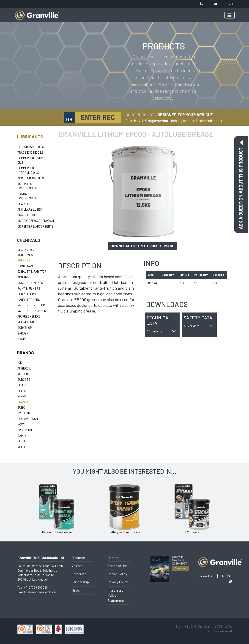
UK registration (155, 121)
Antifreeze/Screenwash (36, 221)
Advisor (77, 566)
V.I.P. (232, 4)
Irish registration (183, 121)
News (76, 590)
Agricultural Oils (31, 178)
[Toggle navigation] (230, 15)
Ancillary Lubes (30, 209)
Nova (21, 424)
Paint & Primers (29, 288)
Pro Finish (25, 430)
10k (20, 363)
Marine (22, 339)
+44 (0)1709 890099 (35, 587)
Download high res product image (142, 246)
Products (78, 558)
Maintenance (27, 266)
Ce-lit (22, 385)
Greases (24, 260)
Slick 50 (23, 441)
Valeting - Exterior (32, 311)
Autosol (23, 374)
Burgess (24, 380)
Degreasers (27, 294)
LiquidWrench (28, 419)
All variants (161, 331)
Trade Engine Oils (30, 152)
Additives (24, 277)
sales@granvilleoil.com (41, 592)
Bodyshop (25, 328)
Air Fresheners (29, 316)
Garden (23, 333)
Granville (25, 402)
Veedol (23, 447)
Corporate (79, 574)
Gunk (21, 408)
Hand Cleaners (29, 300)
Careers (114, 558)
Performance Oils (31, 147)
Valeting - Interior (31, 305)
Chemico (23, 391)
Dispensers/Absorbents (35, 226)
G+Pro (22, 396)
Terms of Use (118, 566)
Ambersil (24, 368)
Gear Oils (24, 204)
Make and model (210, 121)
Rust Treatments (30, 283)
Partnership (80, 582)
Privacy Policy (118, 582)
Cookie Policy (117, 574)
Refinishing (26, 322)
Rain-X (22, 436)
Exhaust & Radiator (32, 272)
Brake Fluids (27, 215)
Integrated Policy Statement (116, 595)
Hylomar (24, 413)
